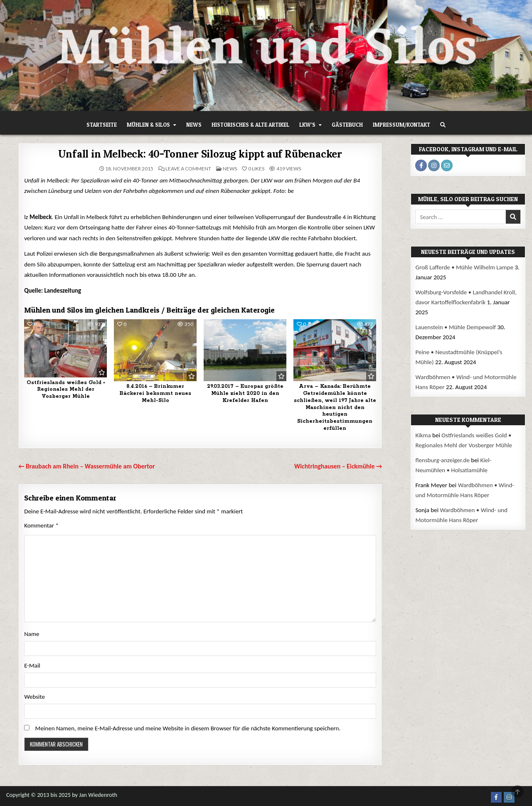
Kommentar (41, 525)
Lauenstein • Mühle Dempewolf (456, 327)
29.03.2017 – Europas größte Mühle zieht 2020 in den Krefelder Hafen (245, 393)
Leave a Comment (188, 169)
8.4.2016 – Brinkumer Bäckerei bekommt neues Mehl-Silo (155, 393)
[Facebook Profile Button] (421, 165)
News (194, 125)
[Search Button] (443, 125)
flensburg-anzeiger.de (442, 460)
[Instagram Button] (509, 797)
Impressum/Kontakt (401, 125)
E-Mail (32, 666)
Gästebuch (347, 125)
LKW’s (307, 125)
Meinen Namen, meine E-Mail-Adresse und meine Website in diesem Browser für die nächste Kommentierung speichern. (188, 728)
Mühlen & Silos (148, 125)
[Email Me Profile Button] (447, 165)
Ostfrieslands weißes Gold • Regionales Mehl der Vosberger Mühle (66, 390)
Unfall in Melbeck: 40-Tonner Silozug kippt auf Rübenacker (200, 154)
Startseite (102, 125)
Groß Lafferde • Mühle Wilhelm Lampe (464, 267)
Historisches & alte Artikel (250, 125)
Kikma (423, 435)
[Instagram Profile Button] (434, 165)
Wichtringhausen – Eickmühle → (338, 466)
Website (34, 697)
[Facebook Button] (496, 797)
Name (32, 634)
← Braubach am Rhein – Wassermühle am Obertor (86, 466)
